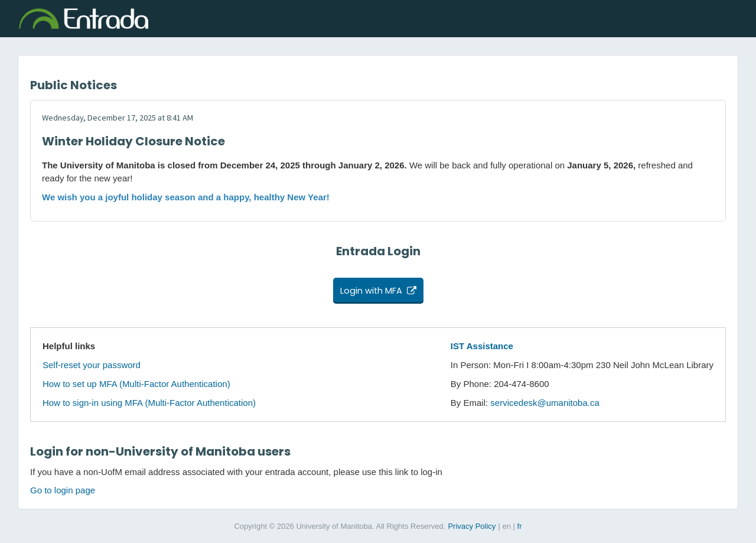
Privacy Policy (472, 526)
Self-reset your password (92, 365)
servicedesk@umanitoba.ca (545, 403)
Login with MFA (371, 291)
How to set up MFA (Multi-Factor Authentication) (136, 384)
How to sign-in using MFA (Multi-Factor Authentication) (149, 403)
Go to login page (63, 490)
